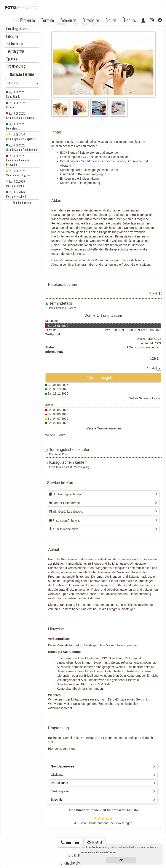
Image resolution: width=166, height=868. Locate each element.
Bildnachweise (71, 863)
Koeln (49, 405)
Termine (48, 20)
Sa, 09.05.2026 (58, 410)
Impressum (73, 855)
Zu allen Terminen (22, 203)
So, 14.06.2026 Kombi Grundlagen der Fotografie (18, 160)
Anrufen (70, 842)
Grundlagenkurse (17, 29)
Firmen (111, 20)
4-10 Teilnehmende (64, 529)
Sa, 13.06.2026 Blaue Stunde (16, 94)
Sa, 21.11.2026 (58, 393)
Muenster (52, 321)
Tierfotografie (15, 51)
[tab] (103, 494)
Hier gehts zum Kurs (62, 749)
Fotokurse (27, 20)
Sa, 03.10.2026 (58, 389)
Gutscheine (91, 20)
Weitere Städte (55, 435)
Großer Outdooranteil (65, 503)
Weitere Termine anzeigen (103, 428)
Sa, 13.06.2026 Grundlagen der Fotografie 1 (21, 115)
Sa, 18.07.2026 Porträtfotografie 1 (16, 184)
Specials (12, 59)
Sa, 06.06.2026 (58, 414)
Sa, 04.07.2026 (58, 419)
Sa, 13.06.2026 (58, 326)
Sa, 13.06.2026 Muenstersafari (16, 126)
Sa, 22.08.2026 (58, 423)
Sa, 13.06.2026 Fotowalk (16, 105)
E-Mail (94, 842)
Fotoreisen (68, 20)
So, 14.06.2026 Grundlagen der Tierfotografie (22, 147)
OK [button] (121, 860)
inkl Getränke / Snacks (66, 512)
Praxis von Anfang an (65, 520)
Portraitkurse (15, 44)
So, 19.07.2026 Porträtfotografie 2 (16, 194)
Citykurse (12, 36)
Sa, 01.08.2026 (58, 385)
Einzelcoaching (16, 66)
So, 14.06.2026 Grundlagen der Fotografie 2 (21, 137)
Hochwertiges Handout (66, 494)
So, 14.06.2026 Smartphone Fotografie (18, 173)
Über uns (129, 20)
